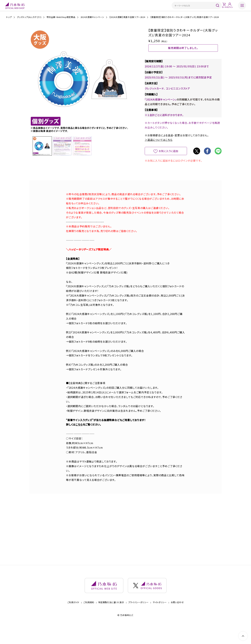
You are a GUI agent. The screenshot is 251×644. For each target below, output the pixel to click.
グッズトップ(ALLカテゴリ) (29, 17)
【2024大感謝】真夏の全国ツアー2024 (127, 17)
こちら (79, 433)
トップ (9, 17)
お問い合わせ (177, 617)
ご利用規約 (89, 617)
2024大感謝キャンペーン (92, 17)
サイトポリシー (160, 617)
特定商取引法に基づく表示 (111, 617)
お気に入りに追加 (168, 159)
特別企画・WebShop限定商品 (61, 17)
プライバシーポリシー (138, 617)
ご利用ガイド (73, 617)
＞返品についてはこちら (159, 148)
